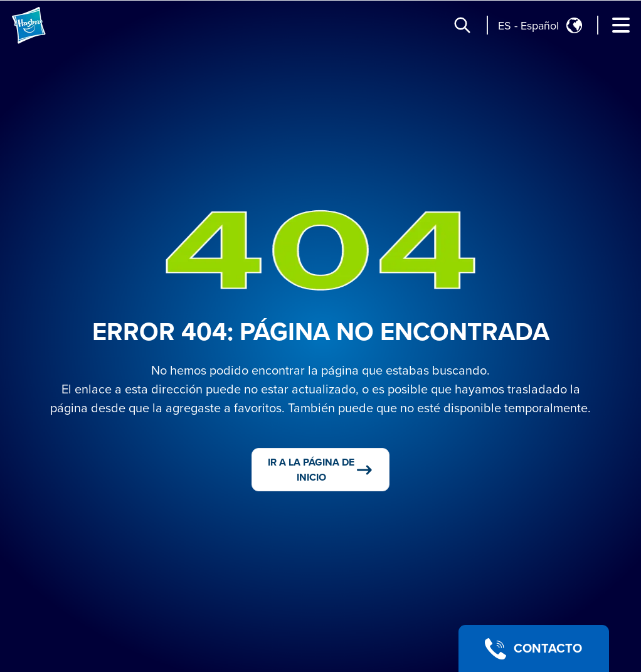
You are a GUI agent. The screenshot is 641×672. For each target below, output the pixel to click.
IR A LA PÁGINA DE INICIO (321, 470)
